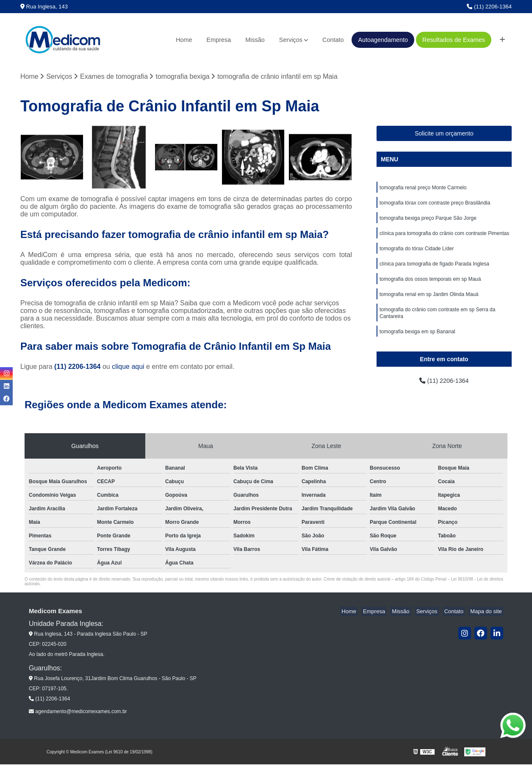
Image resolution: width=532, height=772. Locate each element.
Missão (255, 40)
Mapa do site (487, 619)
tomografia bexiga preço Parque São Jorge (428, 221)
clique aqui (128, 367)
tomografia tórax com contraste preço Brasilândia (435, 205)
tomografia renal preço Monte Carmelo (423, 189)
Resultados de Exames (454, 40)
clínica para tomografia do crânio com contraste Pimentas (444, 237)
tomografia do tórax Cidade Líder (417, 253)
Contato (333, 40)
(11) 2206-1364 (489, 7)
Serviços (291, 40)
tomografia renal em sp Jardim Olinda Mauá (429, 302)
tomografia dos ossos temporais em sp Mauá (430, 285)
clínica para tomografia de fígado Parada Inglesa (434, 269)
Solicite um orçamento (444, 134)
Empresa (219, 40)
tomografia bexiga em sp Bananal (417, 341)
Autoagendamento (383, 40)
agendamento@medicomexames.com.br (78, 719)
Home (184, 40)
